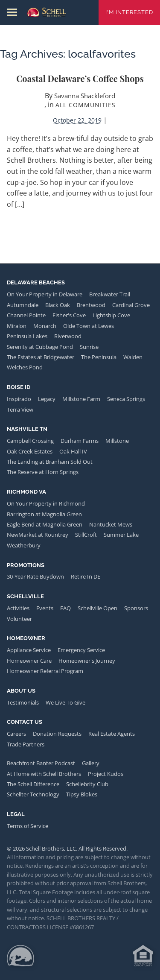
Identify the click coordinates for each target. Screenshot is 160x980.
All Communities (86, 105)
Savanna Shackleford (85, 96)
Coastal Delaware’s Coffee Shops (80, 78)
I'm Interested (129, 12)
